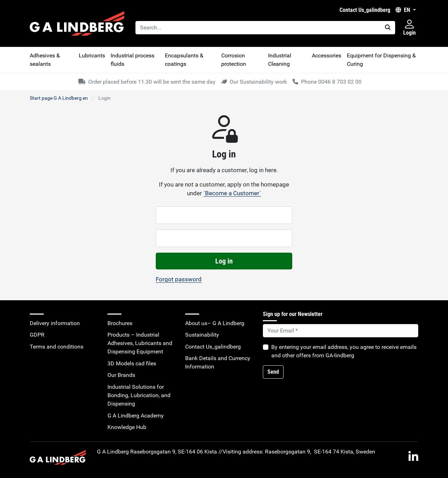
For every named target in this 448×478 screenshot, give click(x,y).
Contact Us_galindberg (365, 10)
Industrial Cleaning (280, 60)
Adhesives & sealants (45, 60)
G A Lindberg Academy (136, 416)
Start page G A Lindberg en (59, 98)
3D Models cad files (132, 363)
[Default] (341, 331)
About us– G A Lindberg (215, 323)
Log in (224, 261)
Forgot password (179, 279)
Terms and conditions (57, 347)
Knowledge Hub (127, 427)
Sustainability (202, 335)
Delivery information (55, 323)
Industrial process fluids (132, 60)
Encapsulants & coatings (184, 60)
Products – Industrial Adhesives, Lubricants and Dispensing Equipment (140, 343)
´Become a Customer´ (232, 193)
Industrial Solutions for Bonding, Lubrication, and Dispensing (139, 395)
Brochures (120, 323)
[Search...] (258, 28)
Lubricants (92, 55)
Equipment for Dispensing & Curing (381, 60)
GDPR (37, 335)
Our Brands (121, 375)
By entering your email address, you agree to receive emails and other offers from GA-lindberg (344, 351)
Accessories (327, 55)
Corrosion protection (234, 60)
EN (404, 10)
